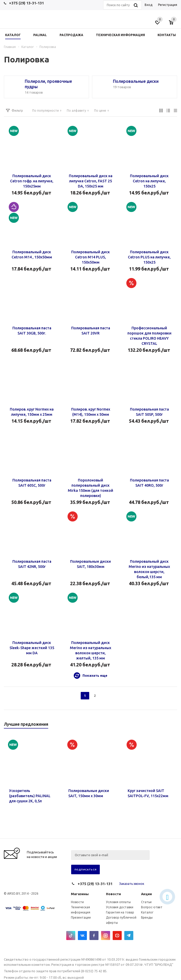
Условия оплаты (118, 902)
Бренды (147, 917)
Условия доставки (120, 907)
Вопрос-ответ (152, 907)
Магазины (80, 894)
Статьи (146, 902)
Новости (113, 894)
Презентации (81, 917)
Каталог (147, 912)
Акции (146, 894)
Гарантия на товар (120, 912)
